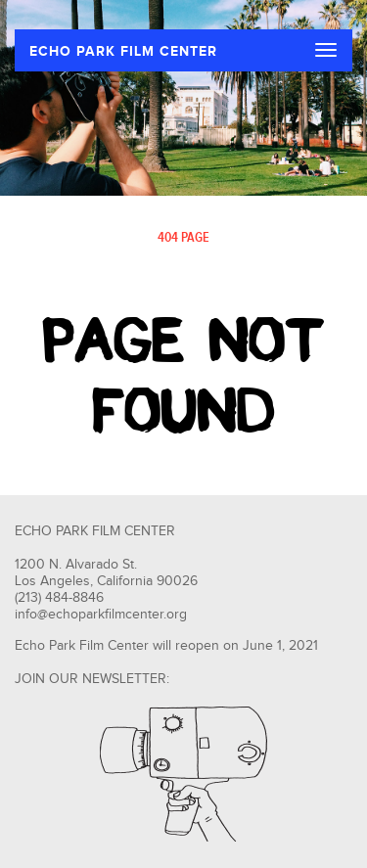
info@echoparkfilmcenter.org (101, 615)
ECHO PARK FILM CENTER (123, 51)
